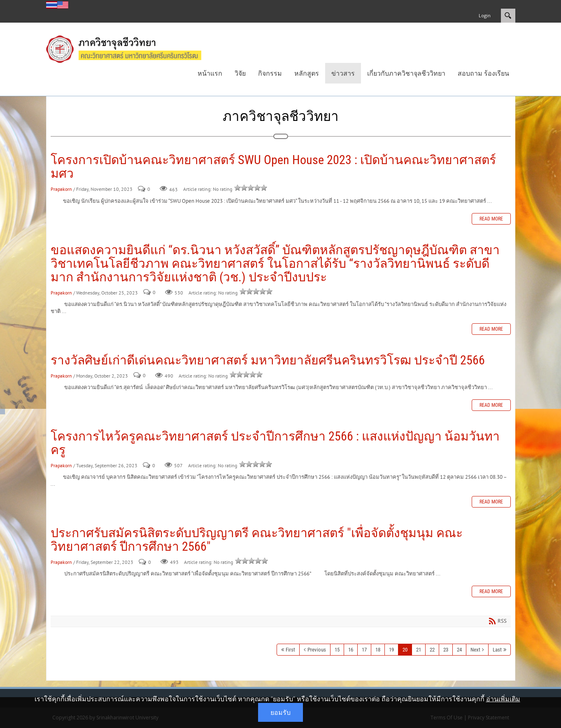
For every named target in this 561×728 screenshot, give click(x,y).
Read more (491, 219)
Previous (317, 650)
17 (364, 650)
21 (419, 650)
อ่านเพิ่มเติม (503, 699)
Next (475, 650)
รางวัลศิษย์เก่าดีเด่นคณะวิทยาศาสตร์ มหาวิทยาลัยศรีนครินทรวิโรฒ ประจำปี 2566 (268, 360)
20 (405, 650)
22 (432, 650)
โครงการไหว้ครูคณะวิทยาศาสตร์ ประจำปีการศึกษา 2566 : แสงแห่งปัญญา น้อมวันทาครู (275, 443)
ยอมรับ (280, 712)
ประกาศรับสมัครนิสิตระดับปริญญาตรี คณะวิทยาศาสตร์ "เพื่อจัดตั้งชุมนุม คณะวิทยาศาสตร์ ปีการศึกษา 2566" (257, 540)
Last (497, 650)
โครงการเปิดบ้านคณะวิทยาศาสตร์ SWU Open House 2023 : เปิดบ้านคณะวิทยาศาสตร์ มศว (273, 167)
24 (459, 650)
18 (378, 650)
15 (337, 650)
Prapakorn (61, 189)
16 (351, 650)
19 (391, 650)
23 (446, 650)
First (290, 650)
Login (485, 15)
